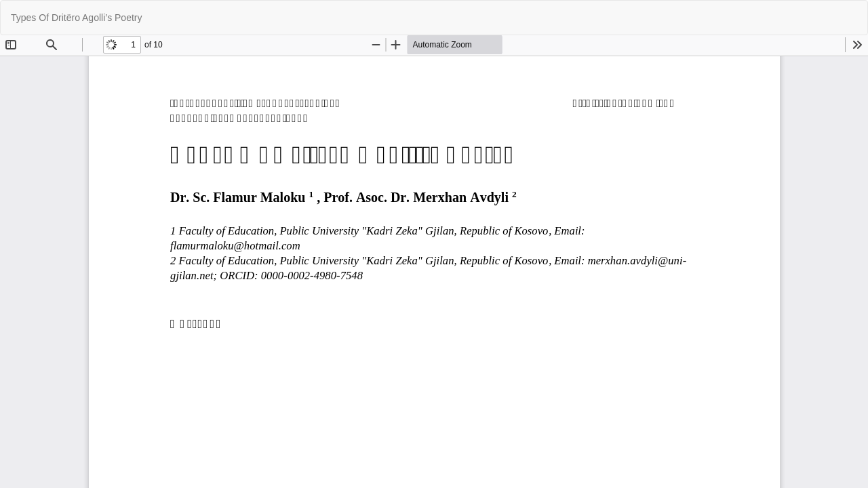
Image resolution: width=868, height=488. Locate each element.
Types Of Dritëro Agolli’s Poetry (76, 18)
